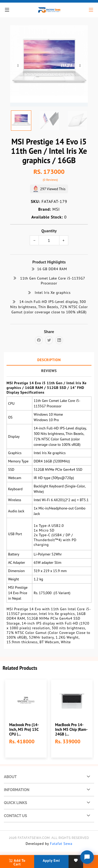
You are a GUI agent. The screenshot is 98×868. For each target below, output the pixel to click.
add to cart (17, 862)
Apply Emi (51, 860)
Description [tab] (49, 360)
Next (80, 66)
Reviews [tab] (49, 370)
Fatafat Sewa (61, 844)
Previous (18, 66)
